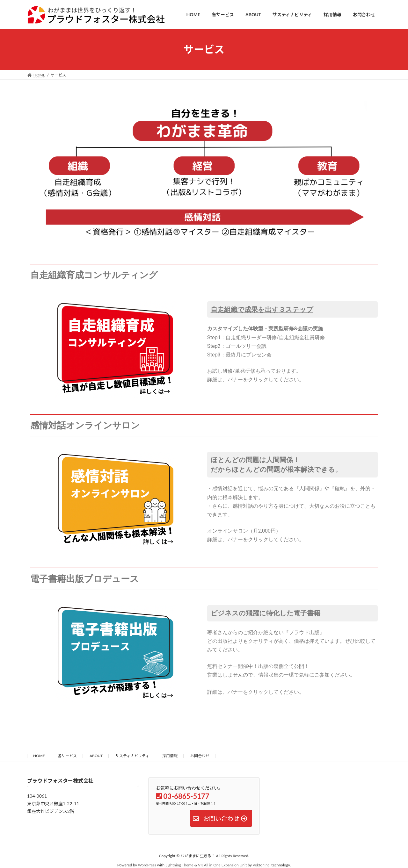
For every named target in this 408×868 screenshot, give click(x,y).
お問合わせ (200, 756)
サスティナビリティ (132, 756)
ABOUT (96, 756)
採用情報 (170, 756)
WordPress (147, 865)
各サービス (67, 756)
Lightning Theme (179, 865)
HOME (39, 756)
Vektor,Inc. (261, 865)
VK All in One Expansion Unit (222, 865)
